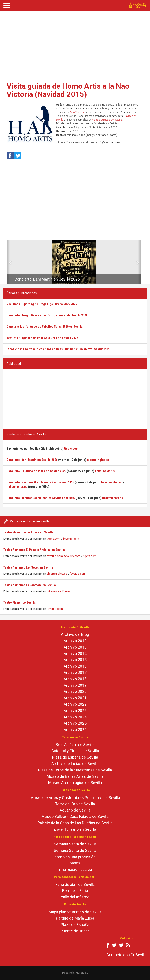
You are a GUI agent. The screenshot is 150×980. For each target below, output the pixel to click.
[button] (8, 262)
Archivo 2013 (75, 647)
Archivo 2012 (75, 641)
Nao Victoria (77, 112)
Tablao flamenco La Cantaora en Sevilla (30, 585)
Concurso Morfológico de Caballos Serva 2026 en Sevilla (45, 327)
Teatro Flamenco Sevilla (19, 602)
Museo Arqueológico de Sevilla (75, 783)
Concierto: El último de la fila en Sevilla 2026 (36, 471)
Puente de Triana (75, 931)
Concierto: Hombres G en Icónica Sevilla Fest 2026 (40, 482)
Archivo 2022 (75, 704)
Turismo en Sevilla (80, 829)
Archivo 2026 (75, 730)
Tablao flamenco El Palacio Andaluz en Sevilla (34, 550)
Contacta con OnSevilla (127, 955)
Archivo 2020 (75, 691)
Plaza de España (75, 925)
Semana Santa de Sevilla (75, 844)
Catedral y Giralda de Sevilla (75, 751)
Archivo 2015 (75, 660)
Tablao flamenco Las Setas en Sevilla (28, 567)
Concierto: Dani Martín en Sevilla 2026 (47, 279)
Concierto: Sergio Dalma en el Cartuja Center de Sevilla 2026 (47, 315)
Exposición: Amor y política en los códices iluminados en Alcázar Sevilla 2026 (58, 349)
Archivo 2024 (75, 717)
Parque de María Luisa (75, 918)
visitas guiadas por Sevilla (107, 120)
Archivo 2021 (75, 698)
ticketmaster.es (105, 471)
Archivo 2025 (75, 723)
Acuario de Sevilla (75, 810)
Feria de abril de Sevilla (75, 884)
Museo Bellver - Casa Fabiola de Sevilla (75, 816)
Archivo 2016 (75, 666)
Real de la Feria (75, 891)
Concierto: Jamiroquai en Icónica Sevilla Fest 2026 (41, 498)
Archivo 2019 (75, 685)
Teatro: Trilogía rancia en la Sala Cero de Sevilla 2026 (42, 338)
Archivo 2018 (75, 679)
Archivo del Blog (75, 634)
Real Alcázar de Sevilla (75, 745)
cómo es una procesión (75, 857)
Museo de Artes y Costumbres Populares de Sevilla (75, 798)
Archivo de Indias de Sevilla (75, 764)
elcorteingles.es (57, 574)
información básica (75, 869)
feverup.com (71, 539)
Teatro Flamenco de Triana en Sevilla (28, 532)
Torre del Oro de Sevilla (75, 804)
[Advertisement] (75, 45)
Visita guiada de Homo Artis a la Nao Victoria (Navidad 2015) (68, 90)
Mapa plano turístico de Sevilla (75, 912)
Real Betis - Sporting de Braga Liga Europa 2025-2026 (42, 304)
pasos (75, 863)
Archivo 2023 (75, 711)
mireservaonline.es (59, 591)
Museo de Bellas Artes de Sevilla (75, 776)
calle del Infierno (75, 897)
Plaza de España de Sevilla (75, 757)
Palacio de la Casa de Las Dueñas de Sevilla (75, 823)
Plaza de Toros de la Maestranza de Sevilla (75, 770)
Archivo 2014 (75, 654)
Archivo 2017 (75, 672)
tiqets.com (54, 539)
